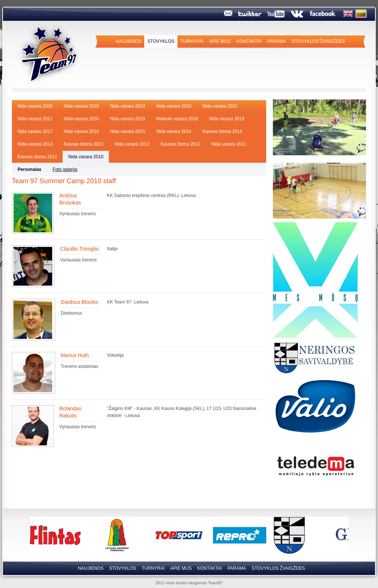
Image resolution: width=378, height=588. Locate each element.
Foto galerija (65, 169)
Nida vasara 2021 (35, 119)
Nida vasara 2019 (127, 119)
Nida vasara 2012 (132, 144)
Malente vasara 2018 (177, 119)
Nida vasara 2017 (35, 131)
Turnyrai (192, 41)
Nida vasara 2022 (220, 106)
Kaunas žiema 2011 (37, 157)
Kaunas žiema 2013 (84, 144)
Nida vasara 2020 (81, 119)
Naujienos (129, 41)
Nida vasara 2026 (35, 106)
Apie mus (220, 41)
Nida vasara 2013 (35, 144)
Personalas (29, 169)
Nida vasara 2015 (127, 131)
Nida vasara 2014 (174, 131)
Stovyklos (161, 41)
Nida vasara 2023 (174, 106)
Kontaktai (249, 41)
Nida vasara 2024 (127, 106)
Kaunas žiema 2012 (180, 144)
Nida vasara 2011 (229, 144)
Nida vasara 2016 (81, 131)
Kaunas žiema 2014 (222, 131)
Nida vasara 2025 (81, 106)
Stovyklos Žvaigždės (318, 41)
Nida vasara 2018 (227, 119)
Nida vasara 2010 (86, 157)
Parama (277, 41)
